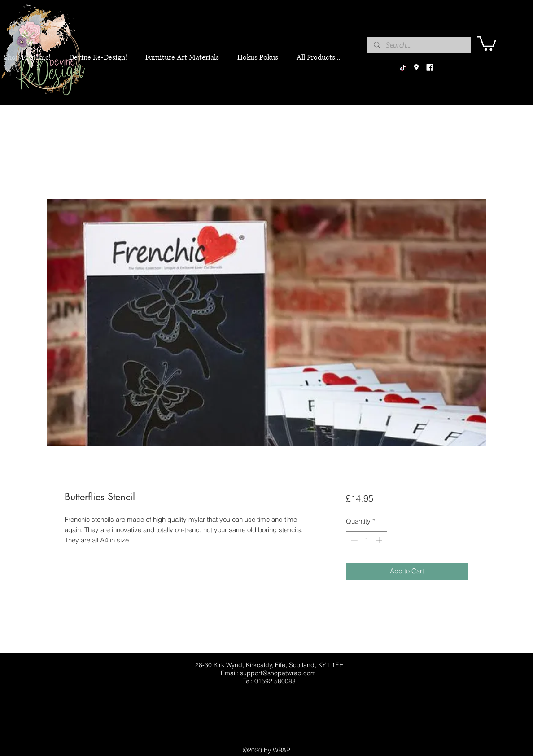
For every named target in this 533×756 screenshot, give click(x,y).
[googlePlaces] (416, 68)
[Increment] (380, 540)
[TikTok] (403, 68)
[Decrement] (353, 540)
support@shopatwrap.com (278, 673)
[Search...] (419, 45)
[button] (487, 43)
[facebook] (430, 68)
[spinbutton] (366, 540)
